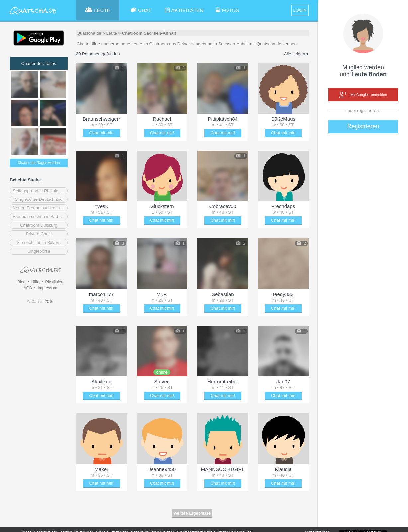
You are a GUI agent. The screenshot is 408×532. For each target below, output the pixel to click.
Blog (21, 282)
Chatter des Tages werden (39, 163)
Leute (112, 33)
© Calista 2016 (40, 302)
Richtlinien (54, 282)
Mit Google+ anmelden (363, 95)
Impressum (47, 288)
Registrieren (363, 126)
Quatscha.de (89, 33)
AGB (27, 288)
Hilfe (35, 282)
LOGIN (300, 10)
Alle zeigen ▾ (296, 54)
